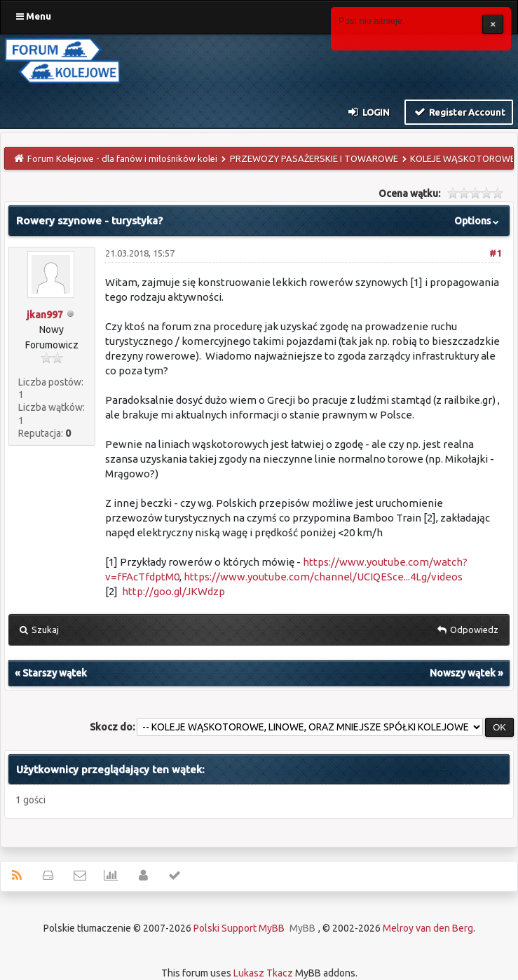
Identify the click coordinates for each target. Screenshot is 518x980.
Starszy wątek (55, 673)
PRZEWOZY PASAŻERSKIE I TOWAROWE (314, 158)
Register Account (459, 111)
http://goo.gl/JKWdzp (173, 591)
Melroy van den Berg (428, 928)
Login (368, 111)
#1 (495, 253)
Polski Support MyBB (239, 928)
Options (478, 221)
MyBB (302, 928)
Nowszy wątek (463, 673)
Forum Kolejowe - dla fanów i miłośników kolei (122, 158)
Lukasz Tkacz (263, 973)
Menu (34, 16)
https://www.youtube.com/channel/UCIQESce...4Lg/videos (323, 577)
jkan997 (45, 315)
